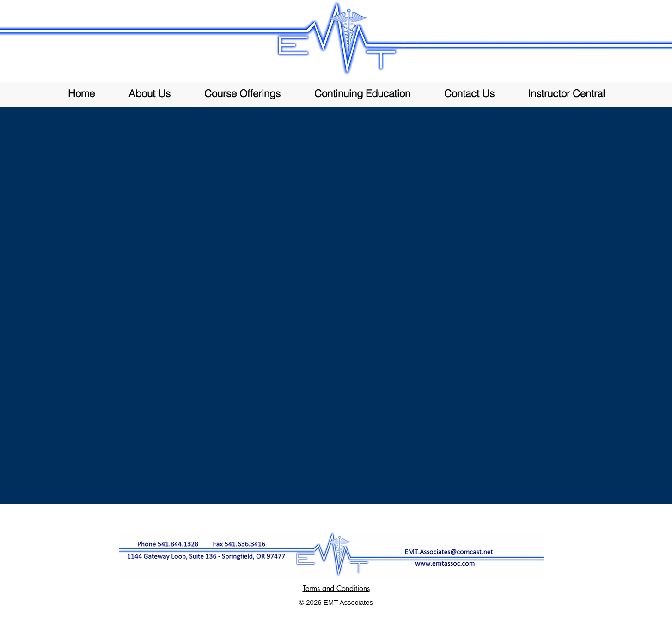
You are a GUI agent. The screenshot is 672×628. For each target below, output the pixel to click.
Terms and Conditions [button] (336, 588)
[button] (242, 94)
